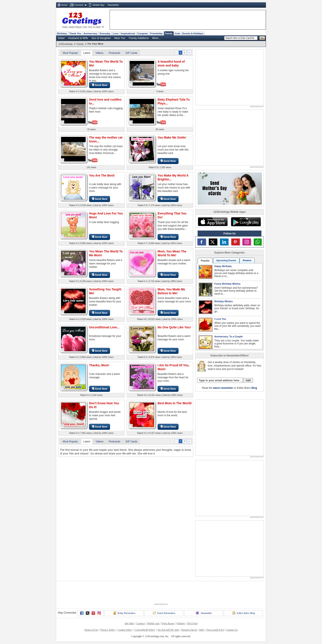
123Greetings (66, 44)
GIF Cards (131, 53)
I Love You (220, 319)
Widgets (181, 623)
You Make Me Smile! (172, 137)
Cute (177, 33)
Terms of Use (91, 630)
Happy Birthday (223, 266)
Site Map (129, 623)
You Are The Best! (102, 175)
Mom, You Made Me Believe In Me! (171, 291)
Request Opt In (189, 630)
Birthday (62, 33)
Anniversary (91, 33)
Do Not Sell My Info (168, 630)
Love (116, 33)
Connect (79, 5)
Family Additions (139, 38)
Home (64, 5)
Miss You (120, 38)
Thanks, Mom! (99, 365)
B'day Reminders (124, 613)
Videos (99, 53)
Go (262, 38)
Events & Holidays (193, 33)
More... (157, 38)
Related (247, 260)
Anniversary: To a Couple (228, 336)
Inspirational (128, 33)
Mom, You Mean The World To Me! (172, 253)
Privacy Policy (108, 630)
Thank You (75, 33)
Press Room (168, 623)
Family (169, 33)
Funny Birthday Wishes (227, 284)
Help (202, 630)
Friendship (156, 33)
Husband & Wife (78, 38)
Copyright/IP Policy (145, 630)
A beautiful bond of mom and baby (171, 63)
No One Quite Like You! (174, 327)
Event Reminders (164, 613)
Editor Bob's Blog (244, 613)
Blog (254, 388)
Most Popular (70, 53)
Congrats (143, 33)
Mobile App (98, 5)
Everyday (105, 33)
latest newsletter (223, 388)
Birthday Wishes (224, 301)
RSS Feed (192, 623)
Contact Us (232, 630)
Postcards (114, 53)
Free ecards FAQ (215, 630)
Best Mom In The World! (175, 403)
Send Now (100, 85)
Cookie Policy (125, 630)
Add (248, 380)
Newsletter (113, 5)
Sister (61, 38)
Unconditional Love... (104, 327)
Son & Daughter (101, 38)
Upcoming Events (226, 260)
